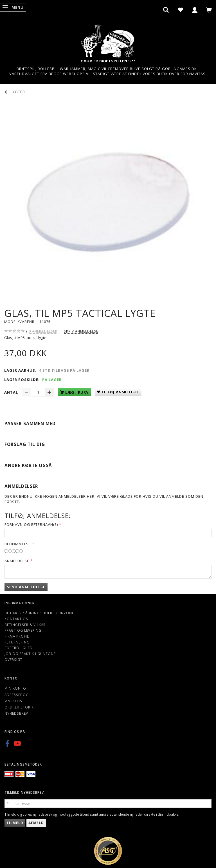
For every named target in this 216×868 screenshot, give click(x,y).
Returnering (17, 642)
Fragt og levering (23, 630)
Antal (12, 392)
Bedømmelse (18, 544)
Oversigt (13, 660)
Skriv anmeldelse (81, 331)
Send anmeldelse (26, 587)
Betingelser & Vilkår (25, 625)
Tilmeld (15, 823)
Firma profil (17, 636)
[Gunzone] (108, 40)
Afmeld (36, 823)
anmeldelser (43, 331)
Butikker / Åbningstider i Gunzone (39, 613)
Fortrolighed (19, 648)
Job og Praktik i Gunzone (30, 654)
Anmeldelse (17, 561)
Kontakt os (16, 619)
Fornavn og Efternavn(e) (31, 524)
